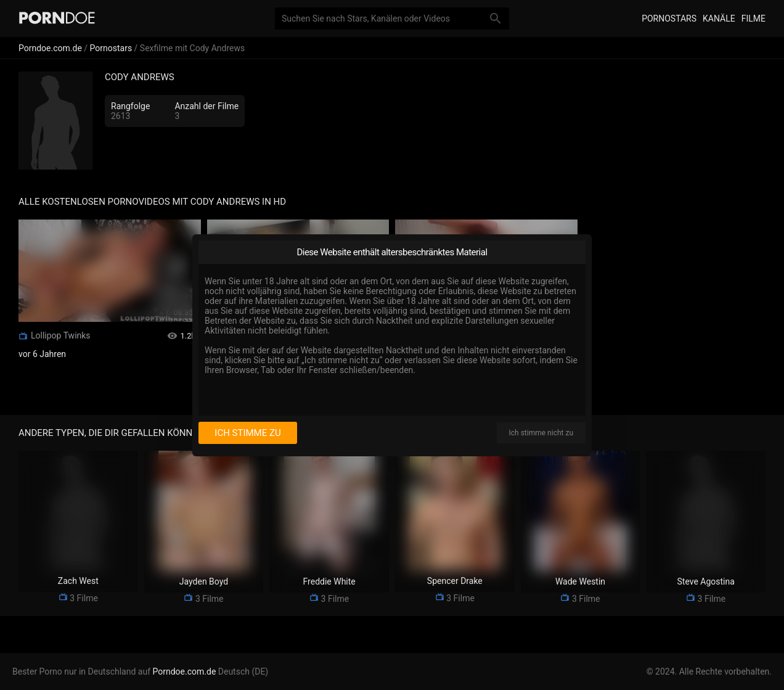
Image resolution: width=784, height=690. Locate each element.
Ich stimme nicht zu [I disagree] (541, 433)
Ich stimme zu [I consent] (247, 433)
